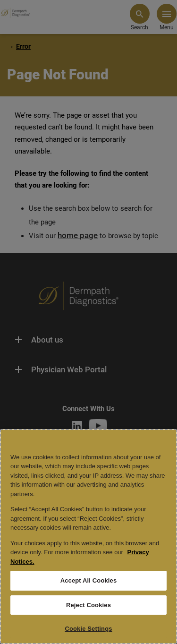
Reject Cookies (88, 605)
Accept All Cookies (89, 580)
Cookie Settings (88, 629)
